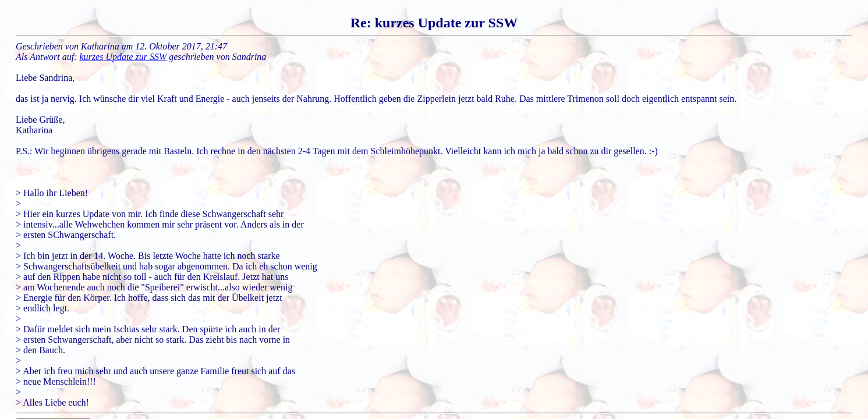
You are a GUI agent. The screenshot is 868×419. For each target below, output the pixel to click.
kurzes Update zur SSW (123, 57)
